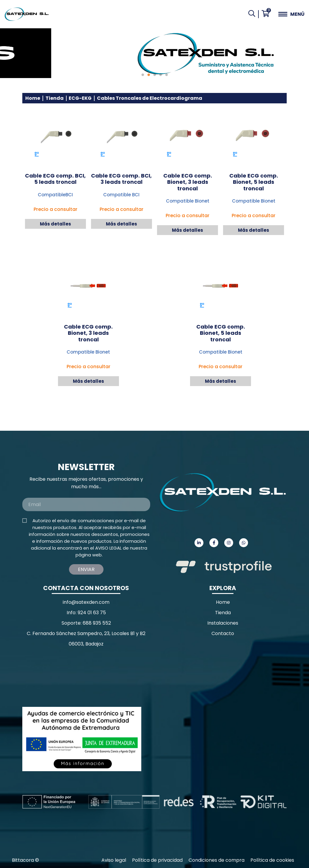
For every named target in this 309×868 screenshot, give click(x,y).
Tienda (55, 98)
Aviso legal (114, 860)
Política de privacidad (157, 860)
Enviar (86, 569)
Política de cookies (272, 860)
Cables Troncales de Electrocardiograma (150, 98)
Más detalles (55, 224)
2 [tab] (149, 75)
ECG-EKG (80, 98)
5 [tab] (167, 75)
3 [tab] (155, 75)
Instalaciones (223, 623)
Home (33, 98)
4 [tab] (161, 75)
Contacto (223, 633)
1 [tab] (143, 75)
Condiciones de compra (217, 860)
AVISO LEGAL (108, 548)
